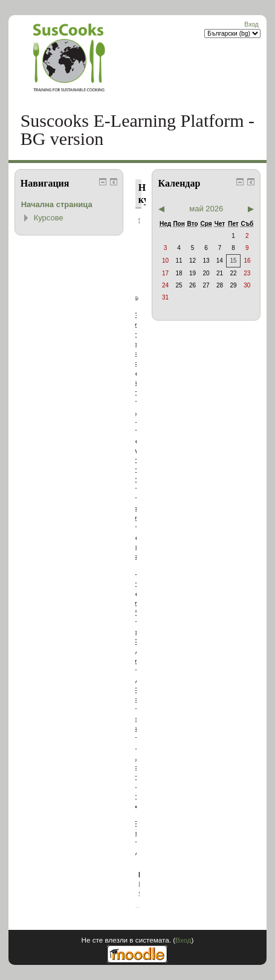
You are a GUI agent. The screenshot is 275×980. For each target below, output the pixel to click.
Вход (251, 24)
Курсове (49, 218)
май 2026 (206, 209)
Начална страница (57, 204)
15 (233, 261)
